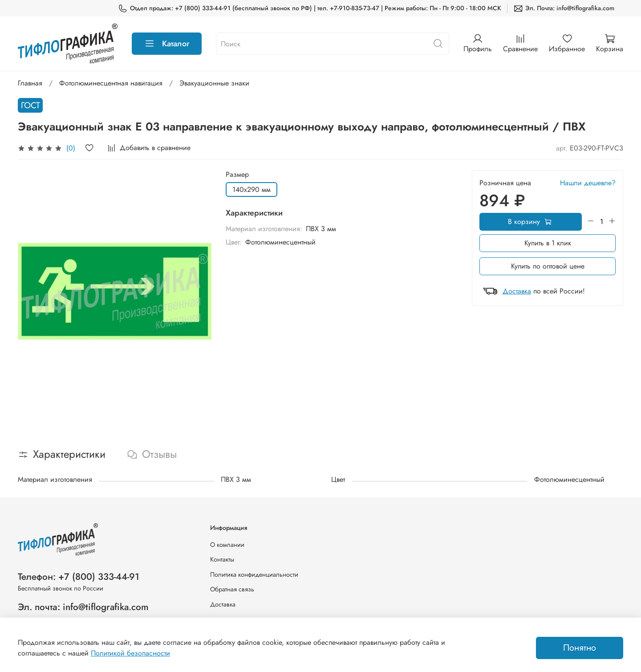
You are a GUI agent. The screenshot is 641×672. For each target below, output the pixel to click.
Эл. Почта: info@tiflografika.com (564, 8)
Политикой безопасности (130, 653)
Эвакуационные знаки (214, 83)
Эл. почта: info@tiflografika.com (83, 607)
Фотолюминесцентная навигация (111, 83)
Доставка (517, 291)
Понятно (580, 648)
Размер (237, 174)
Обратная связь (232, 589)
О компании (227, 545)
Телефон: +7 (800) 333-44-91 (79, 577)
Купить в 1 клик (548, 243)
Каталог (167, 44)
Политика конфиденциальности (254, 574)
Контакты (222, 559)
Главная (30, 83)
